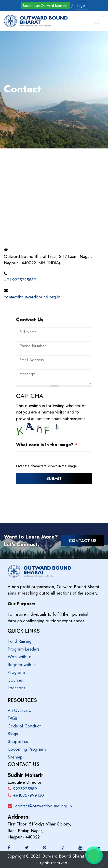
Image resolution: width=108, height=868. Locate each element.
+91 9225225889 (20, 280)
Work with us (20, 657)
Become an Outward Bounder (45, 6)
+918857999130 (26, 795)
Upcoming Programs (27, 749)
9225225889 (22, 789)
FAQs (13, 718)
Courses (15, 680)
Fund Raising (19, 641)
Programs (17, 672)
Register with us (22, 665)
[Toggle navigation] (97, 21)
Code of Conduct (24, 726)
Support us (18, 741)
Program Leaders (24, 649)
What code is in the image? (47, 445)
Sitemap (15, 757)
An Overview (20, 710)
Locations (16, 688)
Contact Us (83, 541)
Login (81, 6)
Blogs (13, 734)
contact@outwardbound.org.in (32, 297)
